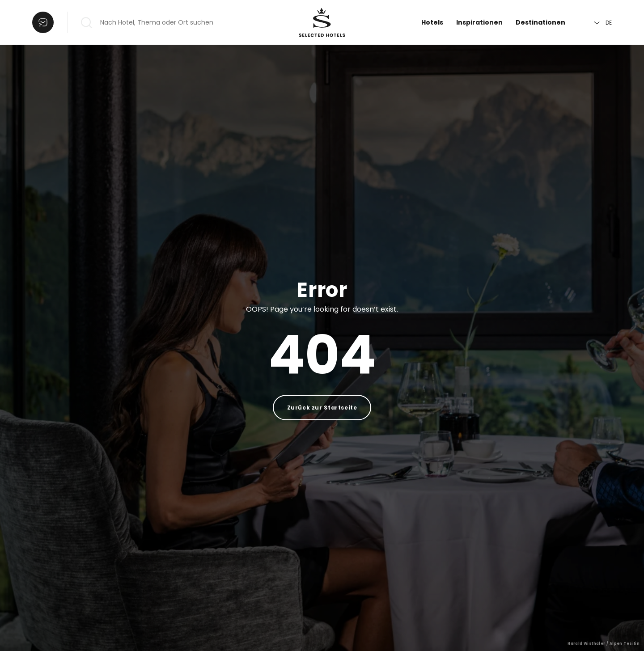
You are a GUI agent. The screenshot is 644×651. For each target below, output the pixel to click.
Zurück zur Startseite (322, 408)
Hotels (432, 22)
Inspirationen (479, 22)
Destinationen (540, 22)
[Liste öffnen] (43, 22)
